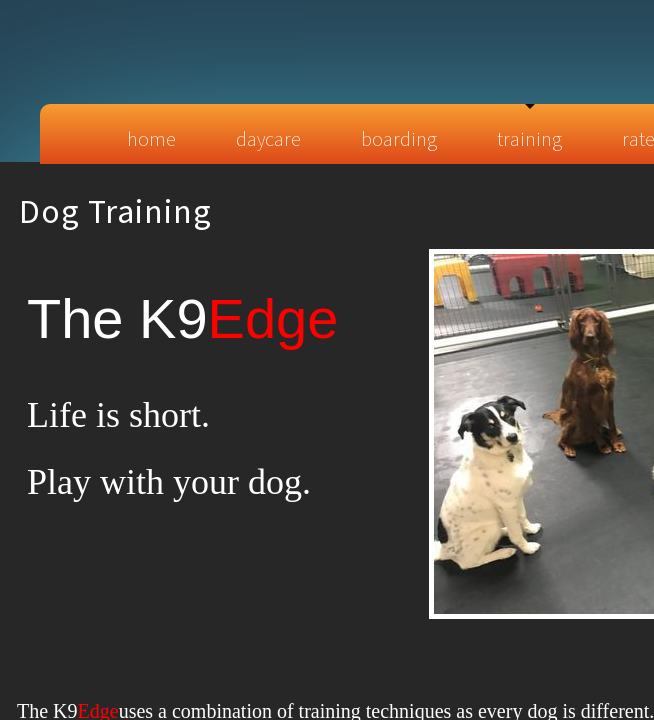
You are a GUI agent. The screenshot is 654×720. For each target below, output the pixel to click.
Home (151, 138)
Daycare (268, 138)
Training (529, 138)
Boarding (399, 138)
